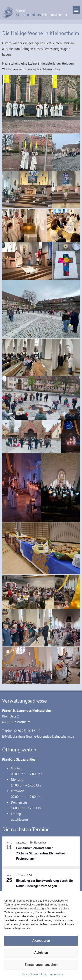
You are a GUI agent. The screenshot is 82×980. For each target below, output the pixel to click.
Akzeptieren (41, 941)
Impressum (56, 975)
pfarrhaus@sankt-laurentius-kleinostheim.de (43, 736)
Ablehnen (41, 953)
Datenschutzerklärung (34, 975)
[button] (76, 10)
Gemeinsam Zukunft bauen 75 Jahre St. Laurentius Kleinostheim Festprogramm (42, 853)
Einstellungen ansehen (41, 965)
